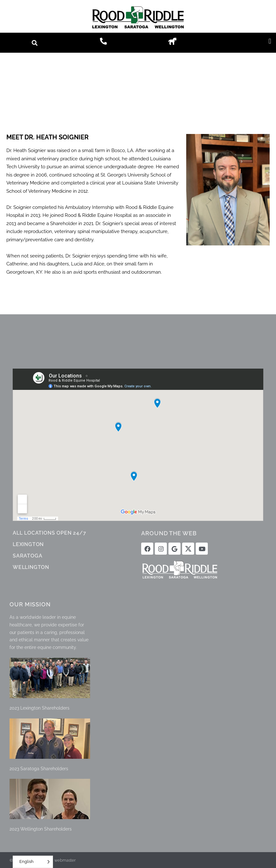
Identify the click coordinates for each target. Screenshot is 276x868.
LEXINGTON (28, 544)
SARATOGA (27, 556)
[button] (34, 43)
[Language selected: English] (33, 862)
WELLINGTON (31, 567)
